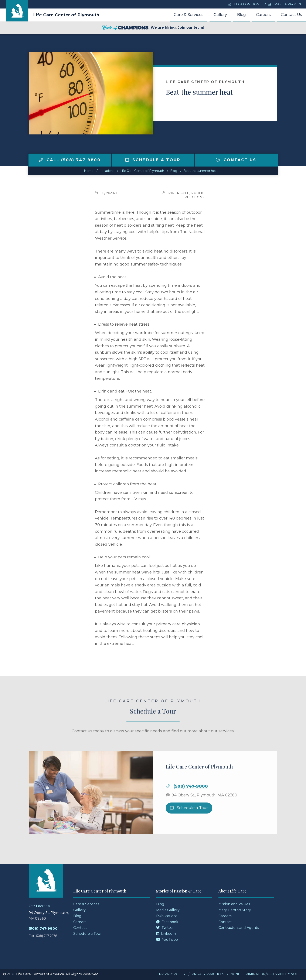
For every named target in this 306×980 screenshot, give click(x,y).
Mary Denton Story (235, 910)
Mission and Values (234, 904)
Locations (107, 171)
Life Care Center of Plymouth (66, 15)
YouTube (167, 940)
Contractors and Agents (239, 928)
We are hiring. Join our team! (153, 28)
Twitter (165, 928)
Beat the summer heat (201, 171)
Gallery (220, 15)
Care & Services (189, 15)
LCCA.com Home (245, 4)
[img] (41, 160)
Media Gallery (168, 910)
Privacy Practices (208, 974)
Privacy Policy (172, 974)
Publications (167, 916)
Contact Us (291, 15)
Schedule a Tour (153, 160)
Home (89, 171)
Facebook (167, 922)
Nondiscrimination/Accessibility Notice (267, 974)
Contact (80, 928)
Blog (242, 15)
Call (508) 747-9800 (70, 160)
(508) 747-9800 (191, 796)
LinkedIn (166, 934)
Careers (263, 15)
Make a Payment (285, 4)
